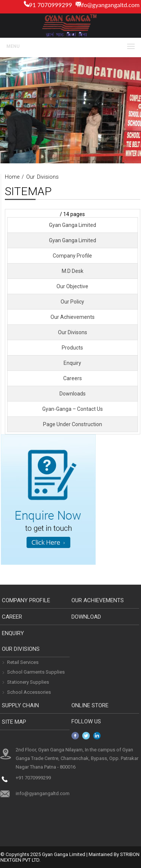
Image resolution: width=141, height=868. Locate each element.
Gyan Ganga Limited (73, 225)
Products (72, 348)
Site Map (14, 722)
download (86, 617)
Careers (73, 378)
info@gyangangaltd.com (108, 5)
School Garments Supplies (36, 672)
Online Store (90, 705)
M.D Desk (73, 271)
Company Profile (72, 256)
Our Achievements (73, 317)
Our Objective (72, 286)
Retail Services (23, 662)
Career (12, 617)
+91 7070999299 (33, 778)
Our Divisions (42, 177)
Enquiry (72, 363)
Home (12, 177)
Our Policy (72, 302)
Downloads (73, 394)
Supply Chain (20, 705)
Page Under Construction (73, 424)
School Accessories (29, 692)
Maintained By (104, 854)
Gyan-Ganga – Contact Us (73, 409)
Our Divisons (73, 332)
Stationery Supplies (28, 682)
